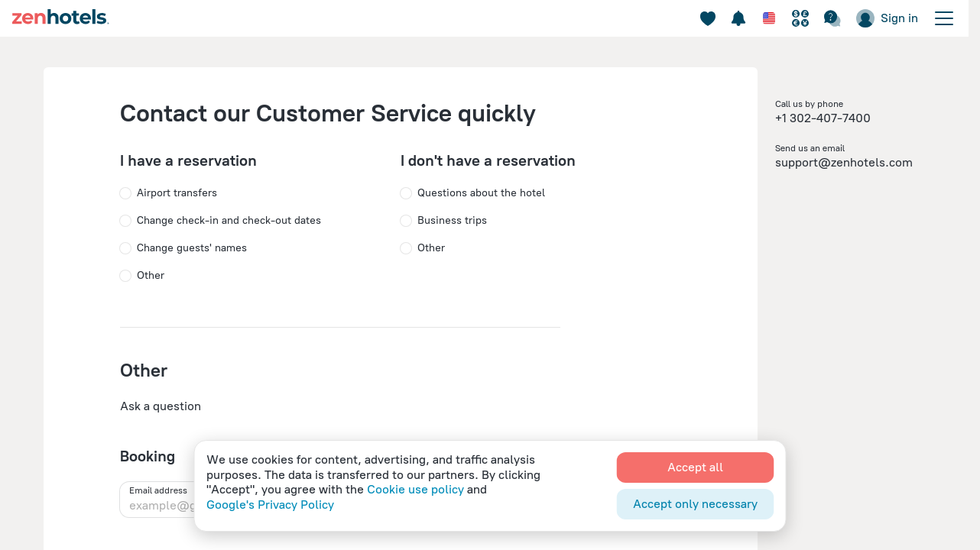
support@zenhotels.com (844, 162)
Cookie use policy (415, 489)
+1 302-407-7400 (823, 118)
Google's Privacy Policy (270, 505)
